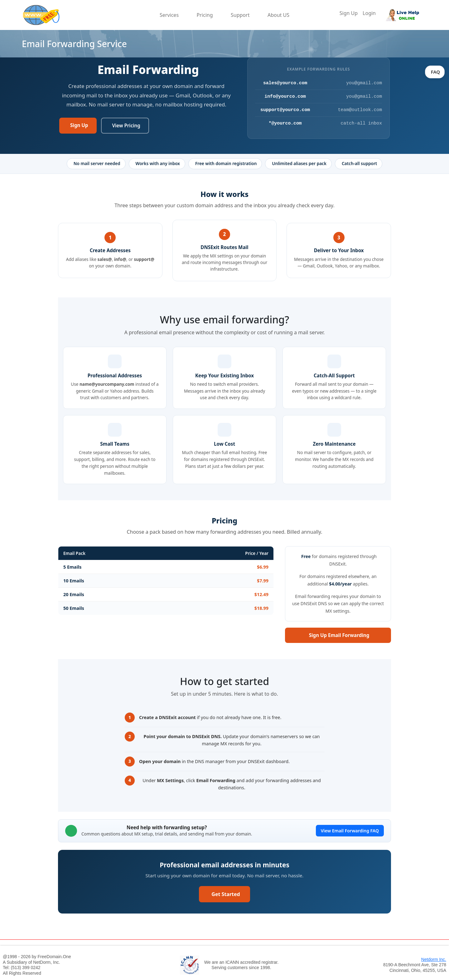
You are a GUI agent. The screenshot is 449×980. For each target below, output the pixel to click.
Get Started (226, 894)
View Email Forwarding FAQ (350, 831)
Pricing (205, 15)
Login (369, 13)
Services (169, 15)
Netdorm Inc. (434, 959)
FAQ (435, 72)
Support (240, 15)
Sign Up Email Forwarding (339, 635)
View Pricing (126, 125)
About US (278, 15)
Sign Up (349, 13)
